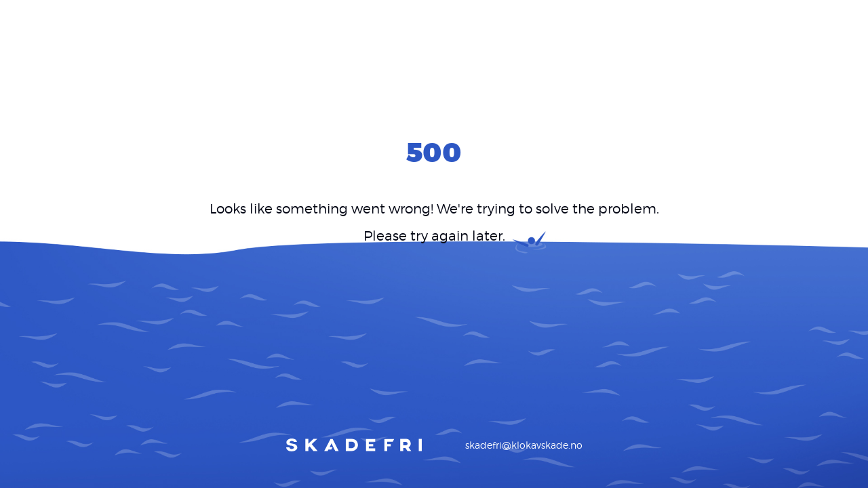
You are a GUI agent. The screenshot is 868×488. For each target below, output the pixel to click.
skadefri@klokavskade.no (524, 445)
